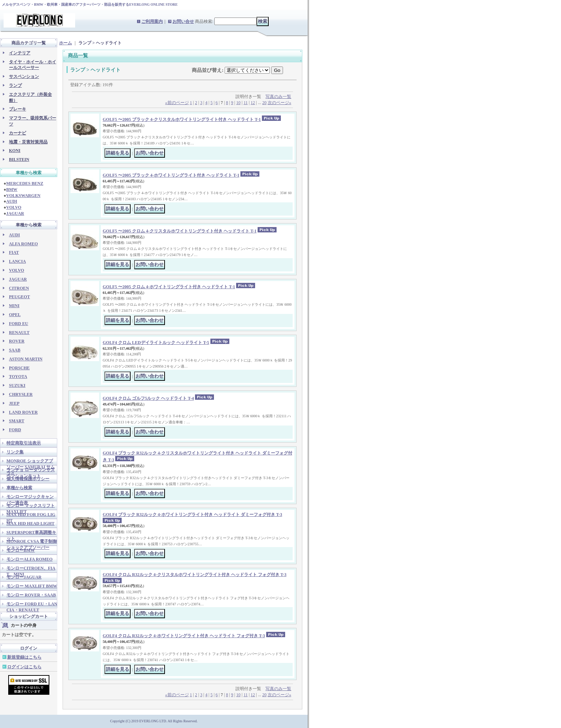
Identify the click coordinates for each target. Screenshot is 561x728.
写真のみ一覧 (278, 97)
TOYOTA (18, 377)
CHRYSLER (21, 394)
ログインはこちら (24, 667)
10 (238, 103)
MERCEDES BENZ (25, 183)
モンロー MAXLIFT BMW (32, 586)
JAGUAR (15, 213)
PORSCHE (19, 368)
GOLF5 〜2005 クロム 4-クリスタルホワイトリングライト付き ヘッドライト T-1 (180, 231)
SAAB (15, 350)
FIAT (14, 252)
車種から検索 (19, 488)
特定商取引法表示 (24, 443)
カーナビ (18, 133)
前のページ (177, 103)
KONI (15, 151)
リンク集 (15, 452)
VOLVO (14, 207)
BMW (12, 190)
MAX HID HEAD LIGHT (30, 523)
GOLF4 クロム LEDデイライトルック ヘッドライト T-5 (156, 343)
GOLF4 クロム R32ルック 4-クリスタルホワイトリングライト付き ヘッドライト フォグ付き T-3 (195, 575)
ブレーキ (18, 109)
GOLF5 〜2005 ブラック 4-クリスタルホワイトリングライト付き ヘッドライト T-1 (182, 119)
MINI (14, 306)
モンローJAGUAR (24, 577)
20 (264, 103)
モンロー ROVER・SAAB (31, 595)
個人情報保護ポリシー (28, 479)
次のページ (279, 103)
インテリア (20, 53)
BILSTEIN (19, 159)
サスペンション (24, 77)
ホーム (65, 43)
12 (253, 103)
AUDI (12, 201)
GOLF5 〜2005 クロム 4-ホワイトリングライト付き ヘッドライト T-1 (169, 287)
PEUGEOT (19, 297)
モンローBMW (21, 550)
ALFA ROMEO (23, 244)
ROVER (17, 341)
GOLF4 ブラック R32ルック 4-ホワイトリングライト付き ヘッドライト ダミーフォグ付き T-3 (192, 515)
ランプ (15, 85)
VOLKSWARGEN (23, 196)
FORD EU (19, 324)
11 (246, 103)
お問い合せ (183, 21)
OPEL (15, 315)
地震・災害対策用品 (28, 142)
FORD (15, 430)
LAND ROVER (23, 412)
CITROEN (19, 288)
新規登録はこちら (24, 657)
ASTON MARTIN (26, 359)
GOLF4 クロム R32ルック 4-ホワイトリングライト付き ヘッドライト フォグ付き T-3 (184, 636)
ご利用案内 (152, 21)
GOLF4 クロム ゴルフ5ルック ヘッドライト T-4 (148, 398)
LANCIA (17, 261)
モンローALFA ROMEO (30, 559)
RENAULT (19, 333)
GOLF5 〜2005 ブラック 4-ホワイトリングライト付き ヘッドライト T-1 (171, 175)
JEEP (14, 403)
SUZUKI (17, 385)
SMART (17, 421)
